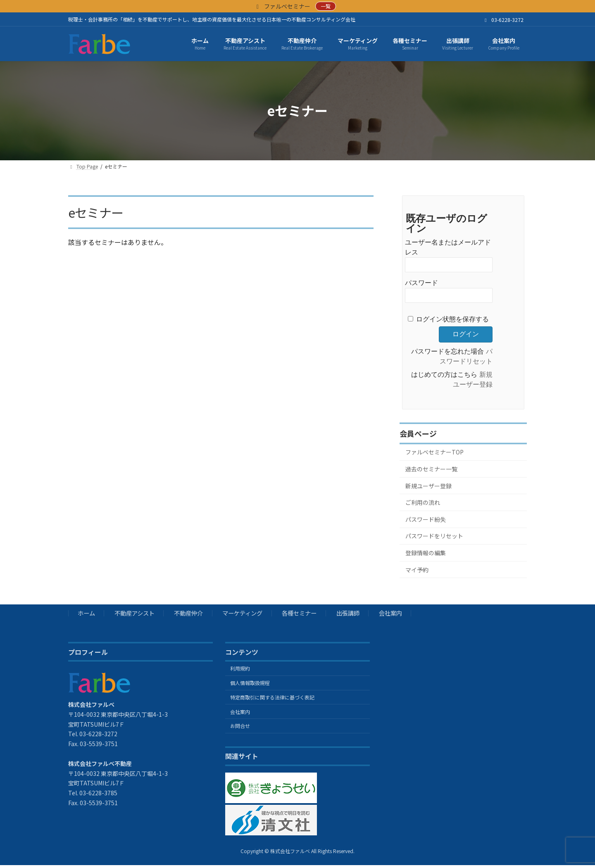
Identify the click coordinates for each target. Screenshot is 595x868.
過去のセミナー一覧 (431, 469)
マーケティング (242, 613)
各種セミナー (299, 613)
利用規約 (240, 669)
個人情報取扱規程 (250, 683)
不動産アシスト (134, 613)
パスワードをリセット (434, 536)
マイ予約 (417, 569)
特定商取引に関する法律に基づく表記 (272, 697)
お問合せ (240, 726)
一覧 (326, 6)
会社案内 (390, 613)
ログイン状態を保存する (452, 319)
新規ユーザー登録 (428, 485)
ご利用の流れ (423, 502)
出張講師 (348, 613)
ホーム (86, 613)
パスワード (421, 283)
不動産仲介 (188, 613)
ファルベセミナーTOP (434, 452)
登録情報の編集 (426, 553)
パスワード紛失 (426, 519)
